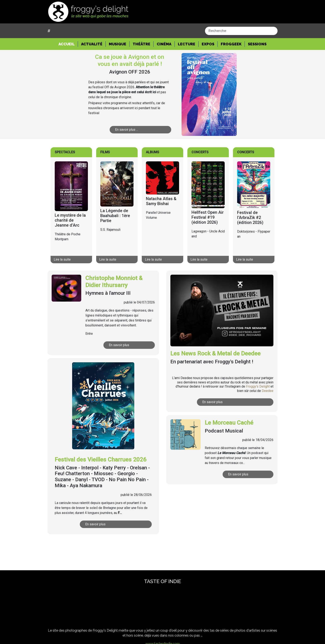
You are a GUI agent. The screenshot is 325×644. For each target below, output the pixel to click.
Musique (118, 44)
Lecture (187, 44)
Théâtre (141, 44)
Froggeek (231, 44)
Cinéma (164, 44)
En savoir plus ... (134, 130)
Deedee (268, 391)
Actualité (92, 44)
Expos (208, 44)
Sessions (257, 44)
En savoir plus (125, 345)
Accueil (68, 44)
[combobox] (241, 31)
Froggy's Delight (258, 386)
